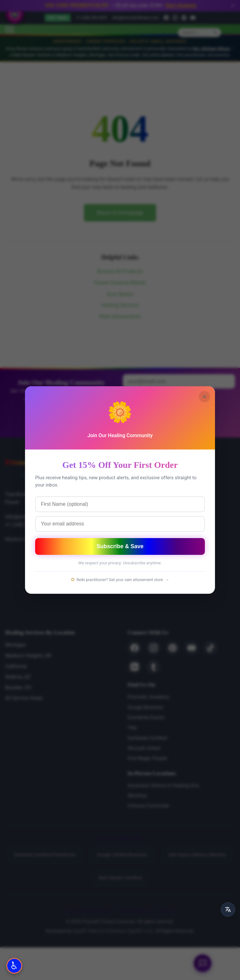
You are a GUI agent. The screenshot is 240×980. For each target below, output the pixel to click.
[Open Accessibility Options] (14, 966)
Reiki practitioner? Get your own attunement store (120, 580)
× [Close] (205, 397)
